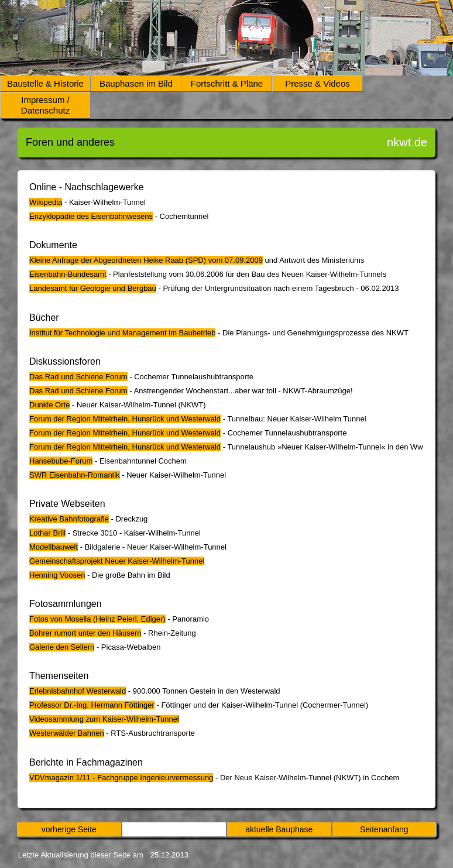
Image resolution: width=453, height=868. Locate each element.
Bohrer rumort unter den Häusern (85, 633)
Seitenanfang (384, 829)
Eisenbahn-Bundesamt (68, 274)
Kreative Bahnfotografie (69, 519)
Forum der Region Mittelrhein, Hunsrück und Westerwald (125, 419)
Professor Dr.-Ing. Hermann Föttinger (92, 705)
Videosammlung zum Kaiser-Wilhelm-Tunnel (104, 719)
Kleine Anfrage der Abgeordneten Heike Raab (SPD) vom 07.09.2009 (146, 260)
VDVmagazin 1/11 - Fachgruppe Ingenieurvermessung (121, 778)
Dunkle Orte (49, 405)
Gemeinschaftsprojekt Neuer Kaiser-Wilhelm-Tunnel (117, 561)
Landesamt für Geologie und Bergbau (93, 288)
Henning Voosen (57, 575)
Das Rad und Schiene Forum (78, 377)
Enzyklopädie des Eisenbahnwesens (91, 216)
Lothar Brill (47, 533)
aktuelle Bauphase (279, 829)
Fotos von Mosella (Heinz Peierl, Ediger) (97, 619)
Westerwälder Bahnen (67, 733)
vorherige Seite (69, 829)
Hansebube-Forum (61, 461)
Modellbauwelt (54, 547)
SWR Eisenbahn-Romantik (75, 475)
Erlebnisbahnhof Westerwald (78, 691)
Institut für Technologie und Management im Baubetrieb (122, 333)
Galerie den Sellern (62, 647)
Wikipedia (46, 202)
